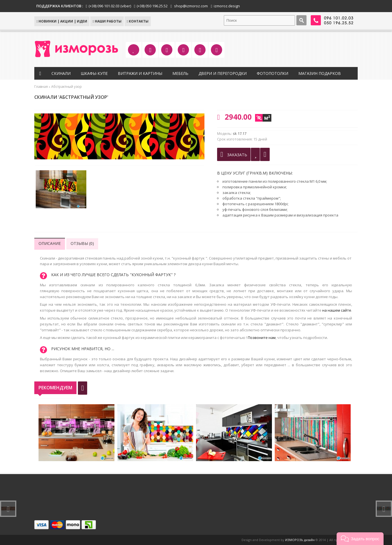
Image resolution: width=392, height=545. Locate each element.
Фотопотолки (272, 73)
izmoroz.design (227, 6)
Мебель (180, 73)
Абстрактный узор (67, 87)
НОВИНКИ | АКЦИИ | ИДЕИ (62, 21)
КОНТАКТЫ (138, 21)
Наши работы (107, 21)
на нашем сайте (337, 310)
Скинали (61, 73)
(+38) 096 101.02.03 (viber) (110, 6)
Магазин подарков (320, 73)
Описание (50, 243)
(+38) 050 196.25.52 (152, 6)
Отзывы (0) (82, 243)
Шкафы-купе (94, 73)
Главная (41, 87)
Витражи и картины (140, 73)
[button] (360, 539)
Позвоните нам (262, 338)
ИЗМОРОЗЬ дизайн (300, 540)
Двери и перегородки (223, 73)
